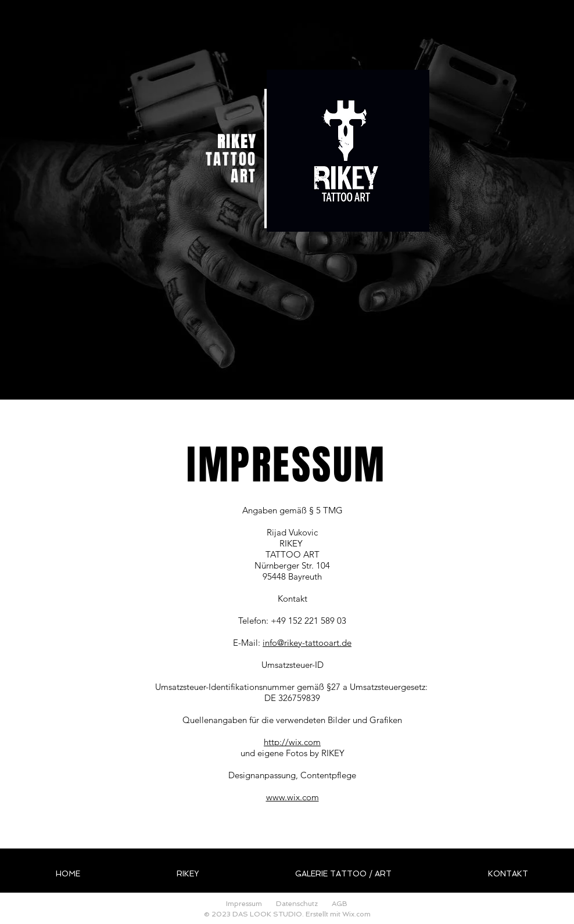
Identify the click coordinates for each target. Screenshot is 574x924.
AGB (340, 904)
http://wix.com (292, 742)
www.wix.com (293, 797)
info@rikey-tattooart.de (307, 643)
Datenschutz (297, 904)
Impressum (244, 904)
